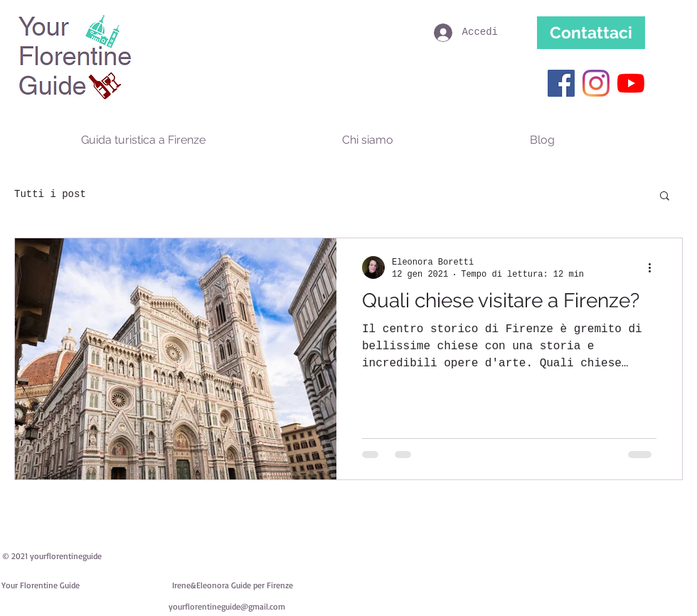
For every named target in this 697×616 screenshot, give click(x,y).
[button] (665, 197)
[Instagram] (596, 83)
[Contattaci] (591, 33)
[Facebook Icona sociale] (561, 83)
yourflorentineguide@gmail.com (227, 606)
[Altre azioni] (654, 267)
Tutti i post (50, 194)
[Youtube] (631, 83)
